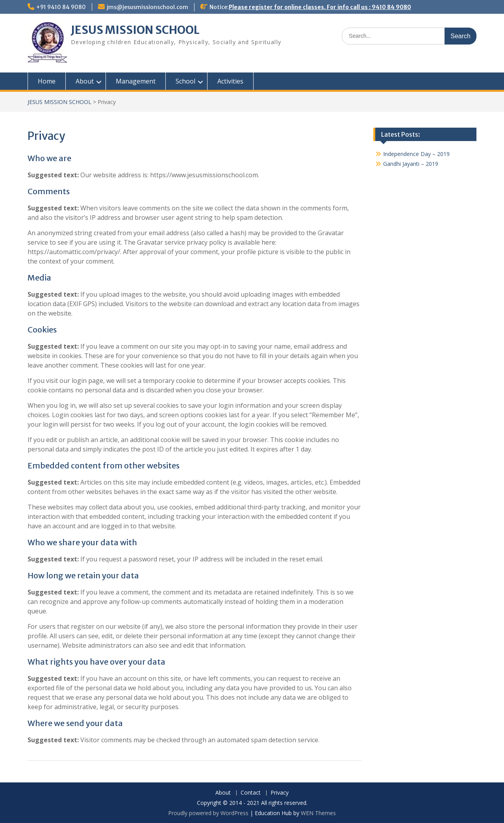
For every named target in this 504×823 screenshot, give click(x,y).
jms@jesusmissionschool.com (147, 7)
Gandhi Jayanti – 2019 (411, 164)
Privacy (280, 793)
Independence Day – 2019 (416, 154)
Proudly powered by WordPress (208, 813)
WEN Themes (318, 813)
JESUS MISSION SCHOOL (135, 30)
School (185, 81)
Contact (251, 793)
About (85, 81)
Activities (230, 81)
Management (136, 81)
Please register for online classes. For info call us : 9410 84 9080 (320, 7)
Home (47, 81)
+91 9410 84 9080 (61, 7)
